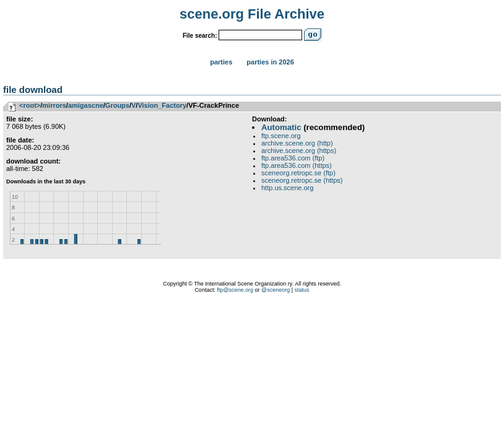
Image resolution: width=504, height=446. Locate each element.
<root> (30, 105)
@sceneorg (276, 290)
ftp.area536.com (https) (297, 165)
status (302, 290)
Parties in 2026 (270, 62)
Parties (221, 62)
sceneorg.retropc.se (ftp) (298, 173)
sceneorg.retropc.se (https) (302, 180)
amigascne (86, 105)
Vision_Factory (162, 105)
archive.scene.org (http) (297, 143)
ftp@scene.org (235, 290)
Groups (117, 105)
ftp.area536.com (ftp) (293, 158)
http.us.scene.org (287, 188)
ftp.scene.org (281, 136)
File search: (200, 36)
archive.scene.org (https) (299, 151)
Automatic (281, 127)
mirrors (54, 105)
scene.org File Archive (252, 14)
